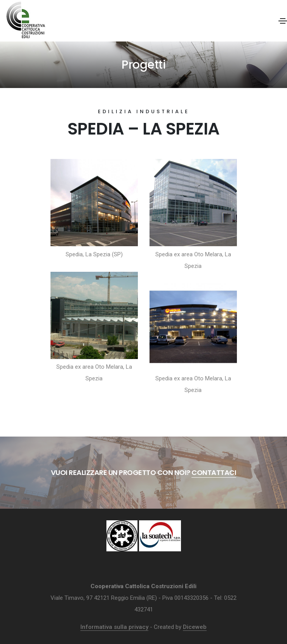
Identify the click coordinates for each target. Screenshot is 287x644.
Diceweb (195, 627)
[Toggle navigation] (283, 21)
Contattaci (214, 472)
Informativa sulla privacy (114, 627)
